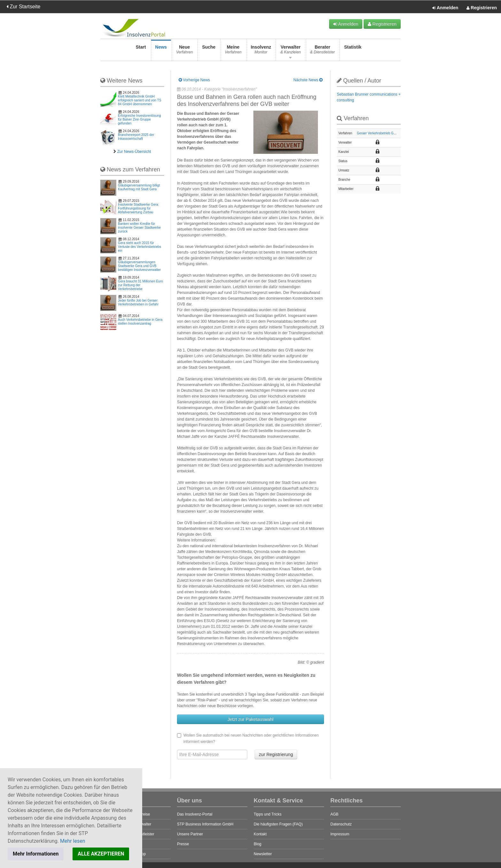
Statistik (353, 51)
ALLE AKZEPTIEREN (101, 854)
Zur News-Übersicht (134, 152)
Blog (258, 844)
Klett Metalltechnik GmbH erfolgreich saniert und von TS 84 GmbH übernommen (140, 100)
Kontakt (260, 834)
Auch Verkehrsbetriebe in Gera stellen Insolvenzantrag (140, 322)
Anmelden (445, 8)
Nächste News (308, 80)
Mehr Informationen (36, 854)
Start (141, 51)
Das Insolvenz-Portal (195, 814)
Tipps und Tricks (268, 814)
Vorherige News (194, 80)
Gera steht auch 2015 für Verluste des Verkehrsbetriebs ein (139, 247)
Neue (184, 51)
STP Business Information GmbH (205, 824)
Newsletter (263, 854)
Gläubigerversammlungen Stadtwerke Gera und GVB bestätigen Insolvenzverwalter (139, 266)
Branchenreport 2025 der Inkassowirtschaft (136, 137)
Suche (209, 51)
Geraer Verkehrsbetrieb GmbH (379, 133)
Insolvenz (261, 51)
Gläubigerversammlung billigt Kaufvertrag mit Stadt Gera (139, 187)
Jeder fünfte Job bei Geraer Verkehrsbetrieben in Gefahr (138, 302)
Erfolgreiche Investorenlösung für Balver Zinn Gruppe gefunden (139, 119)
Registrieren (482, 8)
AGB (334, 814)
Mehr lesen (73, 841)
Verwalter (290, 51)
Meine (233, 51)
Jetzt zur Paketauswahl (250, 719)
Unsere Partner (190, 834)
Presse (183, 844)
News (161, 51)
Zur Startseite (23, 7)
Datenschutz (341, 824)
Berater (323, 51)
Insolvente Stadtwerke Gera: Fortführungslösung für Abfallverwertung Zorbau (139, 208)
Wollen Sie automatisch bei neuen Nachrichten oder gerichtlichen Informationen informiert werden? (248, 738)
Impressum (340, 834)
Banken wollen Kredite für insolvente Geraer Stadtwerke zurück (139, 228)
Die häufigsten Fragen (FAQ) (278, 824)
